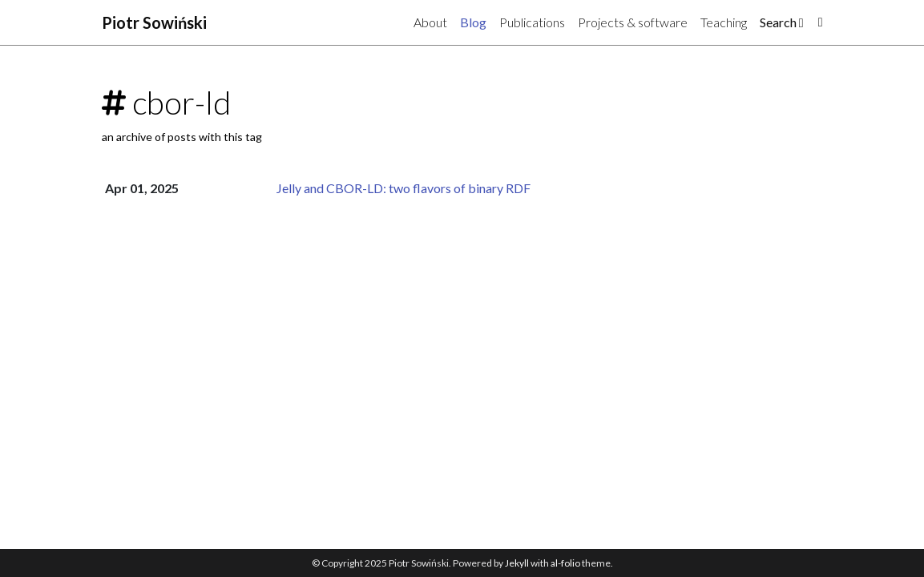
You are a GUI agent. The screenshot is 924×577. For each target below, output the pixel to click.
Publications (532, 22)
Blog (473, 22)
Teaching (724, 22)
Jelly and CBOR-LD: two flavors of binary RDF (403, 188)
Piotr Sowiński (154, 22)
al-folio (565, 563)
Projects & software (633, 22)
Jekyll (517, 563)
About (430, 22)
